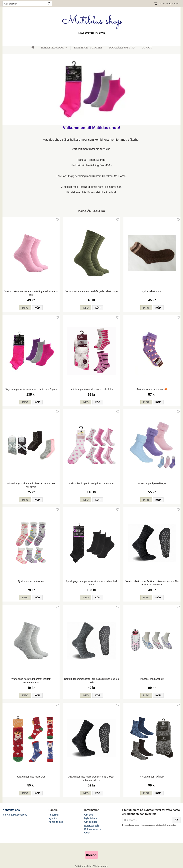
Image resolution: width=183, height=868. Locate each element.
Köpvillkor (54, 815)
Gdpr (87, 833)
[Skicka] (176, 820)
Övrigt (147, 48)
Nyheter (53, 818)
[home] (33, 47)
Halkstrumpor (54, 48)
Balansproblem (92, 829)
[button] (37, 308)
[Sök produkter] (24, 4)
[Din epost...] (147, 820)
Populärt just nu (122, 48)
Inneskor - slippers (88, 48)
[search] (48, 4)
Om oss (89, 815)
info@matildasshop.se (15, 815)
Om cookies (91, 822)
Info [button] (25, 308)
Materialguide (92, 825)
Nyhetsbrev (91, 818)
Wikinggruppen (101, 866)
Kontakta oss (11, 810)
